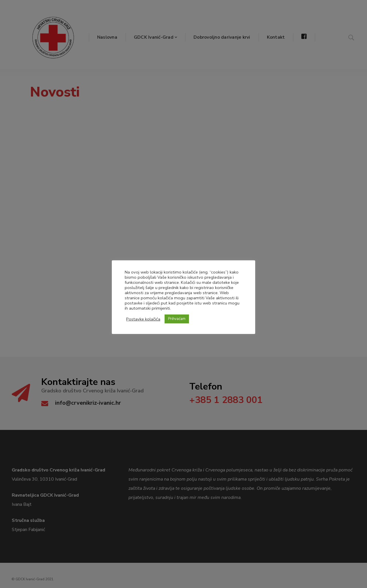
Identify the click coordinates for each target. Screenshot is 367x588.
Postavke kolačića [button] (143, 319)
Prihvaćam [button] (177, 319)
